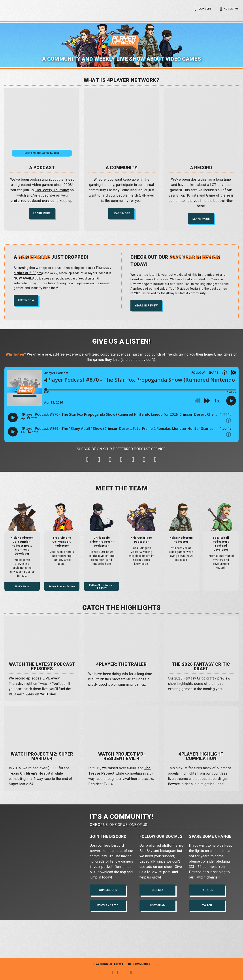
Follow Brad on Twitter (62, 591)
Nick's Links (22, 591)
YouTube (48, 698)
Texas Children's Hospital (31, 778)
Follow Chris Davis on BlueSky (102, 591)
